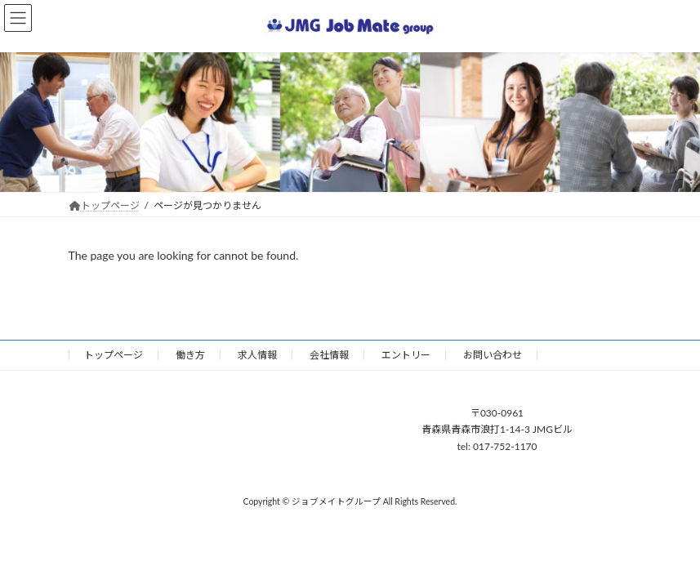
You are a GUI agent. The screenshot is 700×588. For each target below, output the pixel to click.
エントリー (406, 355)
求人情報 (257, 355)
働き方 (190, 355)
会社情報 (329, 355)
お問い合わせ (493, 355)
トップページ (114, 355)
